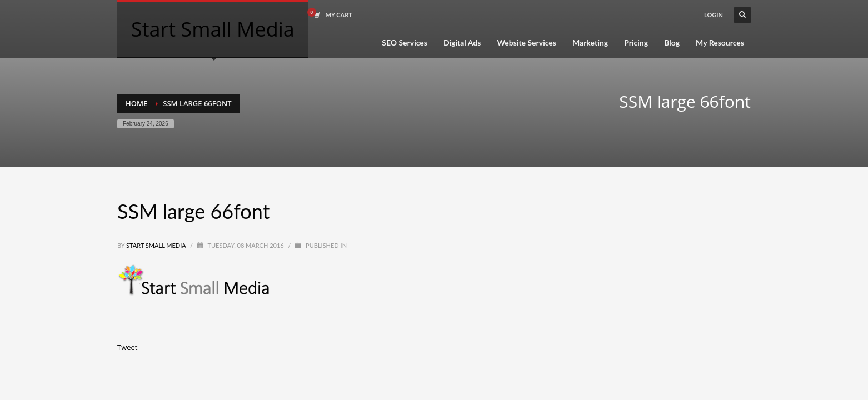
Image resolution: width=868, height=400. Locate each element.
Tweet (127, 347)
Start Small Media (157, 245)
